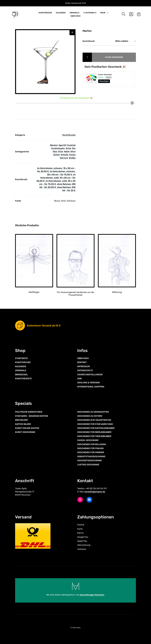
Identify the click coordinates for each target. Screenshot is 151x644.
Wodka (72, 158)
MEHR (103, 13)
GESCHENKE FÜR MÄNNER (91, 452)
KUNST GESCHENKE (25, 432)
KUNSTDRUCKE (45, 13)
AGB (79, 379)
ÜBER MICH (75, 16)
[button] (72, 32)
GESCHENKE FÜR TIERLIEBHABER (94, 436)
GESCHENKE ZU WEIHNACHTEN (93, 412)
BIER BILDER (21, 420)
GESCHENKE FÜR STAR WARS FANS (95, 424)
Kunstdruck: (89, 41)
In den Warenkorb (114, 57)
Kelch (67, 152)
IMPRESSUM (84, 366)
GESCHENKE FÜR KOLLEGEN (92, 444)
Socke (72, 155)
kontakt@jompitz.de (95, 492)
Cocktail (71, 145)
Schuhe (65, 155)
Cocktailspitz (58, 148)
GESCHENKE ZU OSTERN (90, 416)
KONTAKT (82, 362)
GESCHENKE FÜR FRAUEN (90, 448)
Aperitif (62, 145)
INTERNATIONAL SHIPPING (91, 387)
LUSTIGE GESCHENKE (88, 465)
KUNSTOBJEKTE (23, 379)
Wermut (64, 158)
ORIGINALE (74, 13)
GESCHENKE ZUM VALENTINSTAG (94, 420)
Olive (73, 152)
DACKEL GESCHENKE (88, 440)
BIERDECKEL (21, 375)
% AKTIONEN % (90, 13)
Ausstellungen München (92, 595)
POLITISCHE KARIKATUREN (29, 412)
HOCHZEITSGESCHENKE (90, 460)
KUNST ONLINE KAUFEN (27, 428)
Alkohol (54, 145)
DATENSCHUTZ (85, 370)
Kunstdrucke (69, 135)
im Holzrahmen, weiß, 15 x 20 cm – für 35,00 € (56, 178)
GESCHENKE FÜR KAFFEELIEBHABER (96, 428)
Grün (61, 152)
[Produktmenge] (87, 57)
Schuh (57, 155)
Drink (68, 148)
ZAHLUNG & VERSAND (89, 383)
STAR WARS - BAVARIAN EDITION (32, 416)
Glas (55, 152)
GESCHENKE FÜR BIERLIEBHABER (94, 432)
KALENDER (61, 13)
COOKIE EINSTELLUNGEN (90, 375)
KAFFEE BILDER (23, 424)
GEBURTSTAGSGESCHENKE (91, 456)
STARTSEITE (21, 358)
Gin (74, 148)
